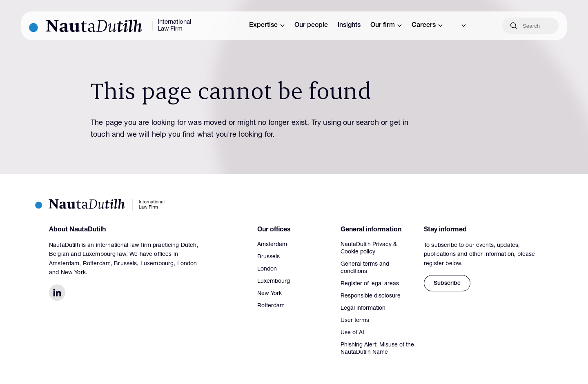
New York (269, 294)
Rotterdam (271, 306)
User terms (355, 321)
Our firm (386, 26)
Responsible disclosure (371, 296)
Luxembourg (274, 282)
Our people (311, 26)
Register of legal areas (370, 284)
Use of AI (352, 333)
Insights (349, 26)
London (267, 269)
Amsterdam (272, 245)
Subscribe (447, 284)
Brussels (268, 257)
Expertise (267, 26)
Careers (427, 26)
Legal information (363, 309)
